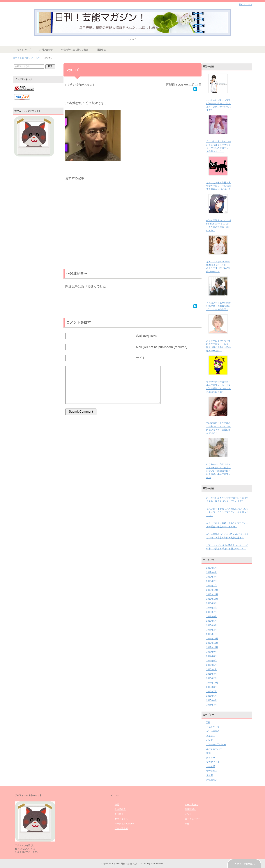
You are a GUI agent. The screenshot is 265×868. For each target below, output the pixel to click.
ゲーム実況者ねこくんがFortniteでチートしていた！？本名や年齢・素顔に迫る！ (228, 536)
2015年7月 (212, 691)
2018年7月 (212, 612)
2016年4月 (212, 669)
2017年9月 (212, 652)
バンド (210, 740)
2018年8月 (212, 608)
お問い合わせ (46, 50)
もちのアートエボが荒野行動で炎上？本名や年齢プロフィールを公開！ (218, 306)
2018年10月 (212, 599)
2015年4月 (212, 700)
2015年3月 (212, 705)
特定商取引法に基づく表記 (75, 50)
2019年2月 (212, 581)
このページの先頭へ (245, 864)
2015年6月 (212, 696)
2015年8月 (212, 687)
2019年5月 (212, 568)
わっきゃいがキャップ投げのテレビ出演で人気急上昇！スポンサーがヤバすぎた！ (227, 500)
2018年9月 (212, 603)
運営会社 (101, 50)
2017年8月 (212, 656)
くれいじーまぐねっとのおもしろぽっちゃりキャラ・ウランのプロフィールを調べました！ (227, 512)
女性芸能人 (212, 771)
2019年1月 (212, 586)
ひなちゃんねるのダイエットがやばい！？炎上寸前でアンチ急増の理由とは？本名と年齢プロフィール (218, 471)
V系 (208, 722)
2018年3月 (212, 625)
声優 (209, 753)
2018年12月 (212, 590)
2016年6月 (212, 661)
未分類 (210, 775)
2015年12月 (212, 683)
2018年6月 (212, 616)
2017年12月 (212, 639)
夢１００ (211, 758)
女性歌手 (211, 767)
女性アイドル (213, 762)
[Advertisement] (132, 226)
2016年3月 (212, 674)
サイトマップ (24, 50)
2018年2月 (212, 630)
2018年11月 (212, 594)
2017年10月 (212, 647)
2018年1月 (212, 634)
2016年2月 (212, 678)
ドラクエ (211, 736)
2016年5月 (212, 665)
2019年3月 (212, 577)
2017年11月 (212, 643)
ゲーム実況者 (213, 731)
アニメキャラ (213, 727)
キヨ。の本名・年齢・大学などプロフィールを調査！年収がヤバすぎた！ (218, 186)
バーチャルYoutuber (216, 744)
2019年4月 (212, 572)
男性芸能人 (212, 780)
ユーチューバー (214, 749)
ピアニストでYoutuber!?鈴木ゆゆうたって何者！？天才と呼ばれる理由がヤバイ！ (227, 547)
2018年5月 (212, 621)
